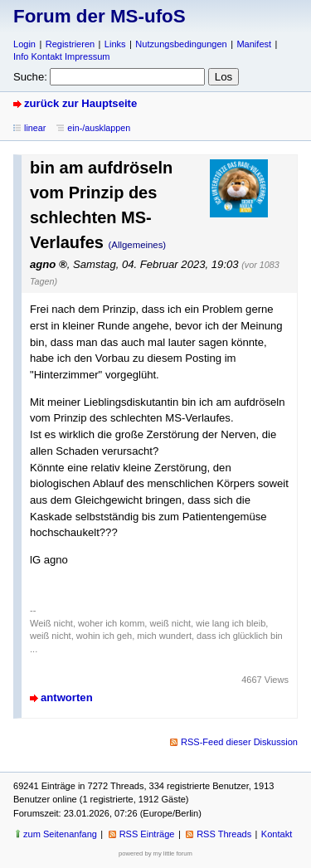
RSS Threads (224, 834)
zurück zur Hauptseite (80, 103)
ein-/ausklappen (99, 128)
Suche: (30, 77)
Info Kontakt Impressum (62, 56)
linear (35, 128)
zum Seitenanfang (60, 834)
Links (115, 44)
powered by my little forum (155, 853)
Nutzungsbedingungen (181, 44)
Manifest (254, 44)
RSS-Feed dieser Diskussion (239, 742)
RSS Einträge (147, 834)
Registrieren (70, 44)
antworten (67, 697)
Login (24, 44)
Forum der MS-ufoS (100, 16)
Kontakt (277, 834)
